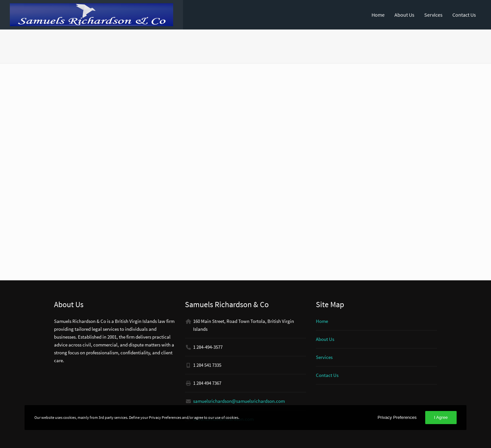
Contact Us (464, 15)
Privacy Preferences (397, 417)
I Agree (441, 417)
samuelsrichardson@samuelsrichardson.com (239, 401)
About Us (404, 15)
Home (378, 15)
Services (433, 15)
